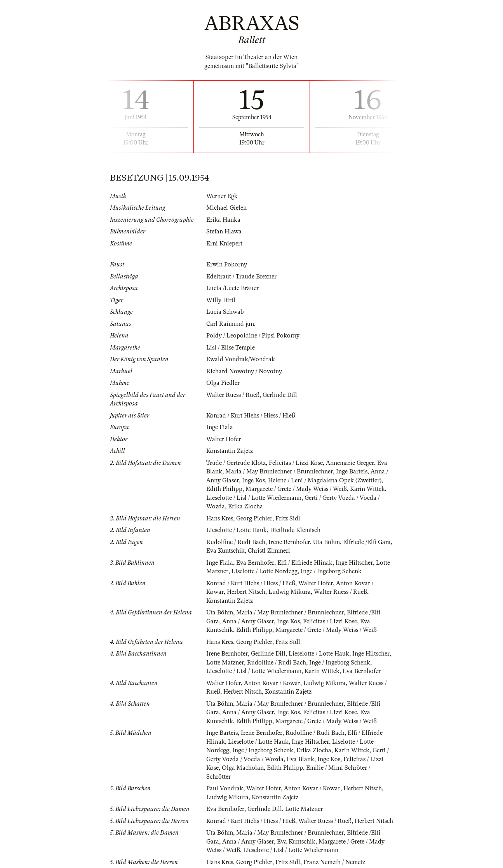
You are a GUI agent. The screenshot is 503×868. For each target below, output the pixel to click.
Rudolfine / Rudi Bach (236, 542)
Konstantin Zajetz (230, 451)
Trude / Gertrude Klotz (236, 463)
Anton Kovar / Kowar (272, 683)
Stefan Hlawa (224, 231)
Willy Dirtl (221, 300)
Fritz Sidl (288, 518)
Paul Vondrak (225, 788)
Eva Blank (300, 759)
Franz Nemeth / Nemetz (334, 862)
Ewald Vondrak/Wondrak (241, 359)
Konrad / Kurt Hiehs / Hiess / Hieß (251, 416)
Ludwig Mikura (290, 592)
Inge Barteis (352, 471)
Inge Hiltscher (354, 563)
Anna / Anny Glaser (248, 621)
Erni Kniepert (224, 244)
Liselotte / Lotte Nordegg (265, 571)
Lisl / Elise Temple (231, 348)
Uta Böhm (326, 542)
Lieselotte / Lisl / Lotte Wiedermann (254, 498)
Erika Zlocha (245, 506)
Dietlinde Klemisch (295, 530)
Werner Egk (222, 196)
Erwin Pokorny (227, 264)
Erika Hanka (223, 220)
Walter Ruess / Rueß (233, 395)
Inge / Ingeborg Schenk (331, 571)
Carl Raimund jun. (231, 324)
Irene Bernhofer (289, 542)
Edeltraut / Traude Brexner (241, 277)
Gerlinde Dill (280, 395)
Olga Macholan (243, 768)
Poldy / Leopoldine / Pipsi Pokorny (253, 336)
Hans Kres (220, 518)
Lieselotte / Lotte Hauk (237, 530)
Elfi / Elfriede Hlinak (305, 563)
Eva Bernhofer (255, 563)
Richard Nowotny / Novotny (244, 371)
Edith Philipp (224, 489)
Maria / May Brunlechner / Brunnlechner (279, 471)
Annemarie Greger (350, 463)
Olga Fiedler (223, 383)
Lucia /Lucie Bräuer (232, 288)
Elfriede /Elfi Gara (367, 542)
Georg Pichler (254, 518)
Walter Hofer (224, 439)
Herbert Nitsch (246, 592)
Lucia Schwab (225, 312)
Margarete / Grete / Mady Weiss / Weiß (296, 489)
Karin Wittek (367, 489)
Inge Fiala (220, 427)
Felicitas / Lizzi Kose (296, 463)
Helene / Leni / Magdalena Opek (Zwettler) (325, 480)
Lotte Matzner (225, 663)
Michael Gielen (226, 208)
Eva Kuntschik (225, 551)
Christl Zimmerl (269, 551)
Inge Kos (253, 480)
